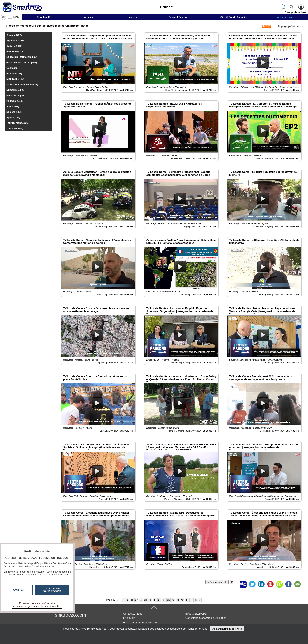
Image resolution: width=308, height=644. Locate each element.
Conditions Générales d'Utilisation (206, 618)
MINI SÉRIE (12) (15, 79)
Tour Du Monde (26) (17, 123)
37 (159, 600)
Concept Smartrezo (179, 17)
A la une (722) (14, 35)
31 (132, 600)
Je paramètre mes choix (227, 629)
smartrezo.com (71, 615)
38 (164, 600)
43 (187, 600)
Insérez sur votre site (217, 582)
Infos (196, 614)
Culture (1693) (14, 46)
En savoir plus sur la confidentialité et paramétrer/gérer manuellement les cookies (37, 605)
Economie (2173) (16, 52)
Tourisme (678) (15, 128)
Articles (88, 17)
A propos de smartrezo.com (140, 622)
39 (168, 600)
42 (182, 600)
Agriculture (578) (16, 41)
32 (136, 600)
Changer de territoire (296, 12)
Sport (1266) (13, 118)
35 (150, 600)
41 (178, 600)
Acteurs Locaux (286, 17)
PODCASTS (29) (15, 96)
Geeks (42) (12, 68)
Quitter (19, 590)
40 (173, 600)
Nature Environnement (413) (22, 85)
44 (191, 600)
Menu (17, 17)
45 (196, 600)
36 (155, 600)
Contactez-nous (133, 614)
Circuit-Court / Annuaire (234, 17)
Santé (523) (13, 107)
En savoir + (130, 618)
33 (141, 600)
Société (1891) (14, 112)
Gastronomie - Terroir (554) (22, 63)
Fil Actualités (44, 17)
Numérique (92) (15, 90)
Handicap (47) (14, 74)
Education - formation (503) (22, 57)
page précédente (290, 26)
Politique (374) (15, 101)
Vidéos (133, 17)
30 (127, 600)
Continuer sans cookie (52, 590)
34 (146, 600)
